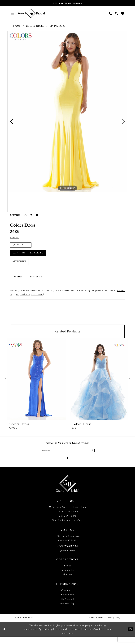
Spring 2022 (58, 26)
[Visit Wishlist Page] (123, 13)
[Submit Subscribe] (92, 456)
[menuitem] (12, 13)
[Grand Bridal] (31, 13)
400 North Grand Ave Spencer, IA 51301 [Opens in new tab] (68, 546)
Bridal (67, 573)
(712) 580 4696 (67, 558)
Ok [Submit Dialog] (130, 637)
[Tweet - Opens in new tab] (26, 215)
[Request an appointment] (68, 3)
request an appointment (30, 300)
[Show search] (117, 13)
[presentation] (37, 384)
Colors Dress (35, 26)
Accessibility (67, 611)
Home (17, 26)
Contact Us (68, 598)
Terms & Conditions (97, 625)
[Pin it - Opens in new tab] (33, 215)
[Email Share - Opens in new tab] (40, 216)
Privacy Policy (114, 625)
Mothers (67, 582)
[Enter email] (68, 456)
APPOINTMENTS (67, 553)
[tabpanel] (68, 112)
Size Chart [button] (16, 239)
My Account (68, 606)
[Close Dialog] (5, 637)
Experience (68, 602)
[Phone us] (110, 13)
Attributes (19, 267)
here (70, 640)
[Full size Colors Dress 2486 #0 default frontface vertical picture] (68, 112)
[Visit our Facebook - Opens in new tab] (67, 465)
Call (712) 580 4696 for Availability (32, 258)
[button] (12, 13)
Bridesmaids (67, 577)
